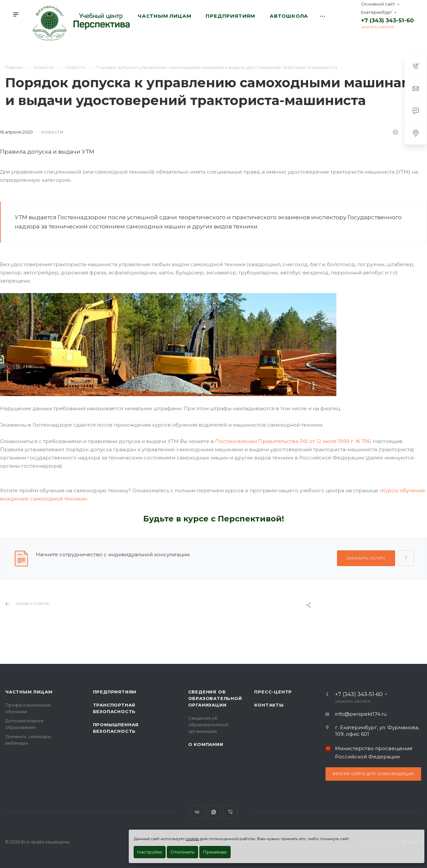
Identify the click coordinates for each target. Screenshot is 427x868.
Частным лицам (29, 692)
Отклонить (182, 852)
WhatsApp (214, 812)
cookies (192, 839)
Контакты (269, 705)
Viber (230, 812)
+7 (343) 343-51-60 (387, 20)
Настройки (150, 852)
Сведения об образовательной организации (215, 698)
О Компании (206, 744)
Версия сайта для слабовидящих (373, 774)
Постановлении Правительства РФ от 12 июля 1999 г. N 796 (293, 441)
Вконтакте (197, 812)
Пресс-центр (273, 692)
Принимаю (215, 852)
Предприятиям (115, 692)
